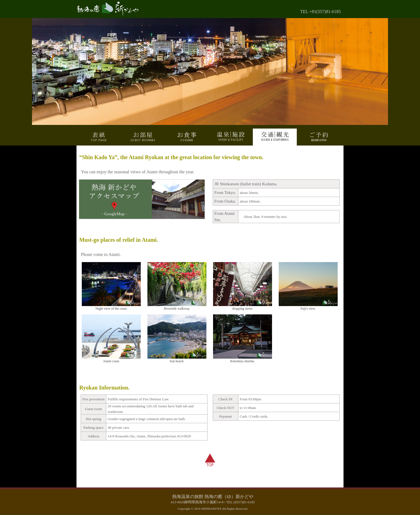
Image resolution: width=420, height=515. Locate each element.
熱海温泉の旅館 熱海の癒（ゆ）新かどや (213, 496)
